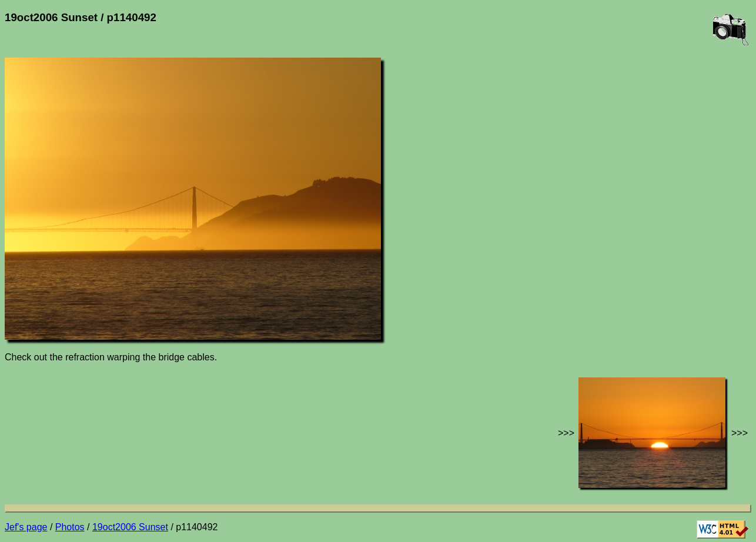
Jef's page (26, 527)
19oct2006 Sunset (130, 527)
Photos (70, 527)
